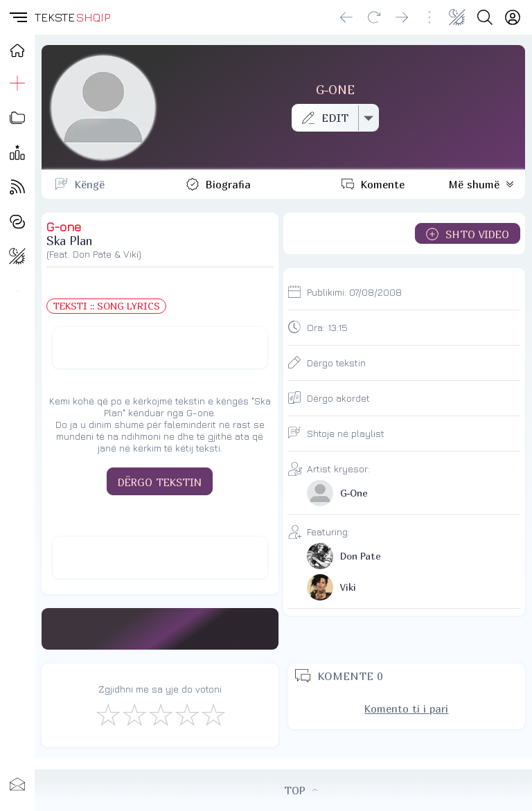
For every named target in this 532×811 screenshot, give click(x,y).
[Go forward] (402, 17)
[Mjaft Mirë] (186, 714)
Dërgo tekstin (336, 363)
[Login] (513, 17)
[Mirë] (160, 714)
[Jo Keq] (134, 714)
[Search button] (485, 17)
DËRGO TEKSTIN (160, 482)
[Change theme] (457, 17)
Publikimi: (354, 292)
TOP (301, 790)
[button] (17, 17)
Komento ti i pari (406, 708)
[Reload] (374, 17)
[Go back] (346, 17)
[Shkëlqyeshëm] (213, 714)
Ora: (327, 327)
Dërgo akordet (338, 398)
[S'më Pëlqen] (107, 714)
